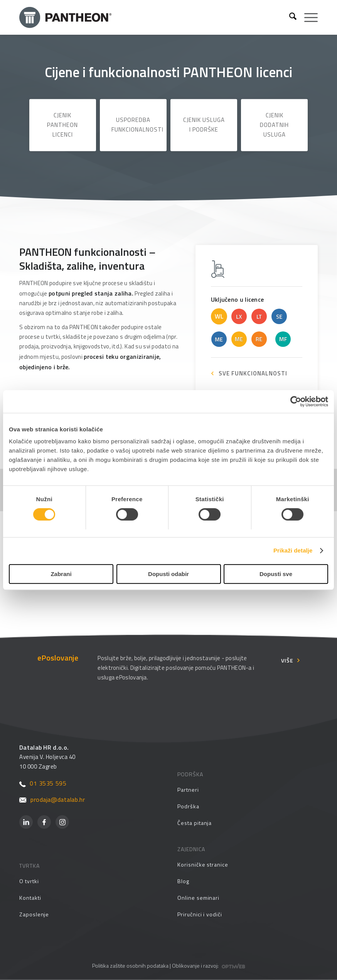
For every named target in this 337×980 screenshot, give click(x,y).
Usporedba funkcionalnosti (137, 125)
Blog (183, 881)
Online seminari (198, 898)
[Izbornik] (307, 17)
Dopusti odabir (168, 574)
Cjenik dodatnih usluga (274, 125)
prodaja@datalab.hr (52, 799)
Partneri (188, 790)
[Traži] (289, 17)
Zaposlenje (34, 914)
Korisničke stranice (203, 864)
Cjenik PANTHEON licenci (62, 125)
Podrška (188, 806)
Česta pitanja (195, 823)
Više (287, 660)
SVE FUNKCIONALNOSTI (253, 373)
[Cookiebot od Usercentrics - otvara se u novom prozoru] (294, 402)
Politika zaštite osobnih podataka (130, 966)
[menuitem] (289, 17)
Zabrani (61, 574)
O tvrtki (29, 881)
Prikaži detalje (293, 551)
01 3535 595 (43, 783)
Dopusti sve (276, 574)
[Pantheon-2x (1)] (151, 17)
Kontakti (30, 898)
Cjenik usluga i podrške (204, 125)
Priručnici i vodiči (200, 914)
